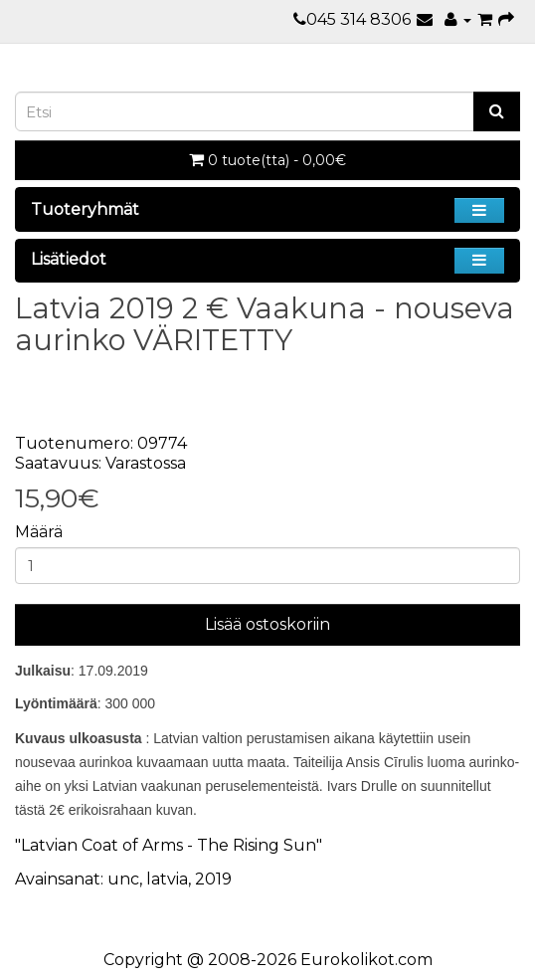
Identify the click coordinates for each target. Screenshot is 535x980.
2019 (213, 879)
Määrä (39, 532)
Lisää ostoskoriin (267, 624)
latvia (167, 879)
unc (123, 879)
